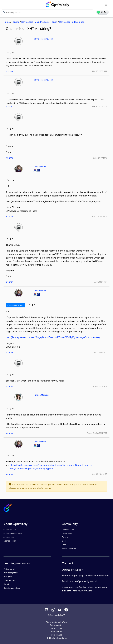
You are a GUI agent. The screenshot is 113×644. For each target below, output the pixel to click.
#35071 (9, 217)
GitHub (6, 584)
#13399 (9, 71)
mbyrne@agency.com (44, 39)
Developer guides (11, 573)
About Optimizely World (57, 622)
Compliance (57, 635)
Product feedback (69, 548)
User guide (8, 577)
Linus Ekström (40, 166)
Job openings (9, 537)
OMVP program (68, 529)
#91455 (9, 474)
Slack (64, 545)
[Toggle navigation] (106, 5)
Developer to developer (72, 22)
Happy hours (67, 533)
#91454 (9, 433)
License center (10, 541)
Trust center (56, 631)
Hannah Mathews (41, 395)
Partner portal (9, 569)
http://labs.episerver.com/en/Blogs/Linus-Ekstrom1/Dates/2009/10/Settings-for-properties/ (53, 337)
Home (7, 22)
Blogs (64, 541)
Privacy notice (57, 625)
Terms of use (56, 628)
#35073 (10, 282)
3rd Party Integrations (57, 638)
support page (77, 575)
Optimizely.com (10, 529)
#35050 (10, 158)
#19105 (9, 107)
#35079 (10, 386)
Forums (16, 22)
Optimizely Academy (12, 588)
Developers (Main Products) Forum (39, 22)
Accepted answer (15, 305)
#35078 (10, 352)
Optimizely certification (13, 533)
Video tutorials (9, 580)
